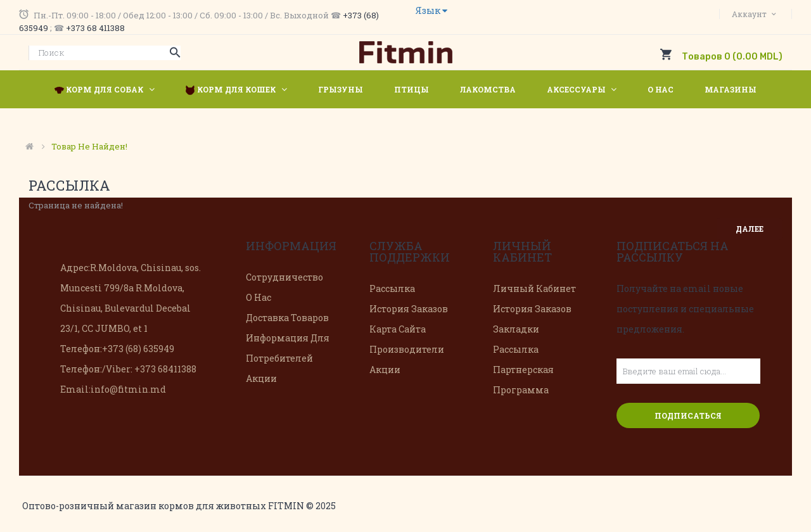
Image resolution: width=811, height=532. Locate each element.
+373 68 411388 (95, 28)
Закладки (516, 329)
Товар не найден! (89, 146)
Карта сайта (398, 329)
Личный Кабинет (534, 288)
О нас (259, 297)
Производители (407, 349)
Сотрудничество (284, 277)
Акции (261, 378)
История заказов (409, 309)
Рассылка (392, 288)
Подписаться (688, 415)
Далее (750, 229)
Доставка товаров (287, 318)
